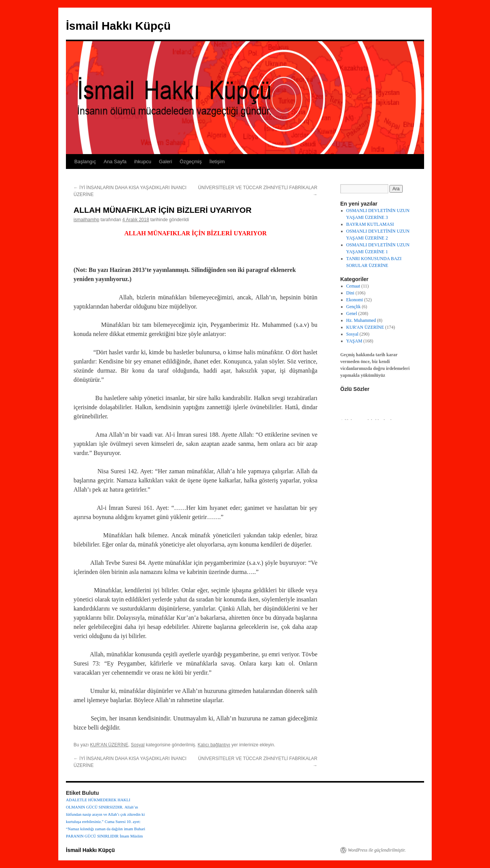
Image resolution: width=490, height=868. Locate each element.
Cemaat (353, 286)
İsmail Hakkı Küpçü (118, 26)
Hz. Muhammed (361, 320)
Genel (352, 313)
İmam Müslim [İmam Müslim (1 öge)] (131, 836)
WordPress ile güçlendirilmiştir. (377, 850)
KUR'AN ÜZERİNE (109, 745)
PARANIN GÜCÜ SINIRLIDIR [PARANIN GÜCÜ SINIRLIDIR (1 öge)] (92, 836)
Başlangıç (85, 162)
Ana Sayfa (115, 162)
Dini (350, 293)
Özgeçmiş (191, 162)
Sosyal (138, 745)
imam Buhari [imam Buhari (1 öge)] (135, 829)
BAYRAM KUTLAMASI (370, 224)
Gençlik (354, 307)
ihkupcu (143, 162)
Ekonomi (355, 300)
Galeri (166, 162)
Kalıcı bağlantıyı (214, 745)
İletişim (217, 162)
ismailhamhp (86, 220)
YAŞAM (354, 341)
